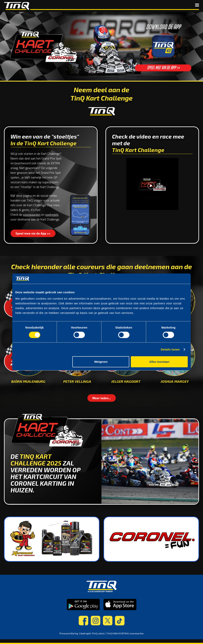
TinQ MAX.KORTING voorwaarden (125, 633)
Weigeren (101, 362)
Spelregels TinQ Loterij (92, 633)
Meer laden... (102, 398)
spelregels (52, 215)
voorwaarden (32, 215)
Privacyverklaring (69, 633)
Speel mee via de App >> (33, 233)
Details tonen (170, 349)
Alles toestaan (159, 362)
